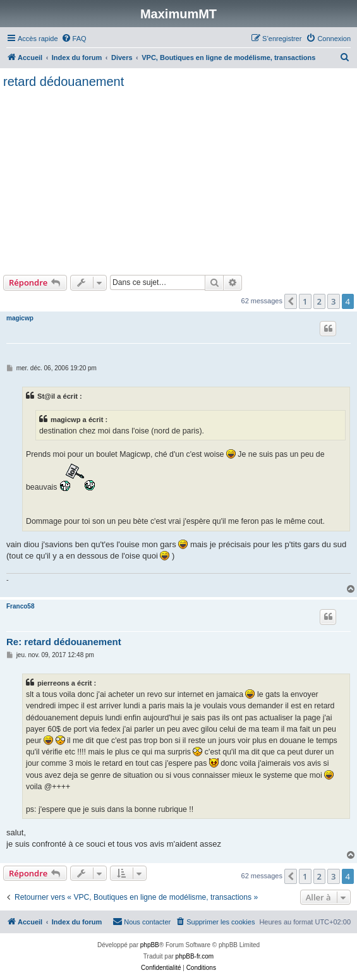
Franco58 (20, 606)
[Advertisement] (178, 180)
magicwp (20, 318)
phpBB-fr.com (195, 956)
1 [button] (305, 301)
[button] (291, 301)
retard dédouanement (64, 82)
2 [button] (319, 301)
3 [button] (333, 301)
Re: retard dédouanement (64, 642)
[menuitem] (74, 39)
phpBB (150, 945)
